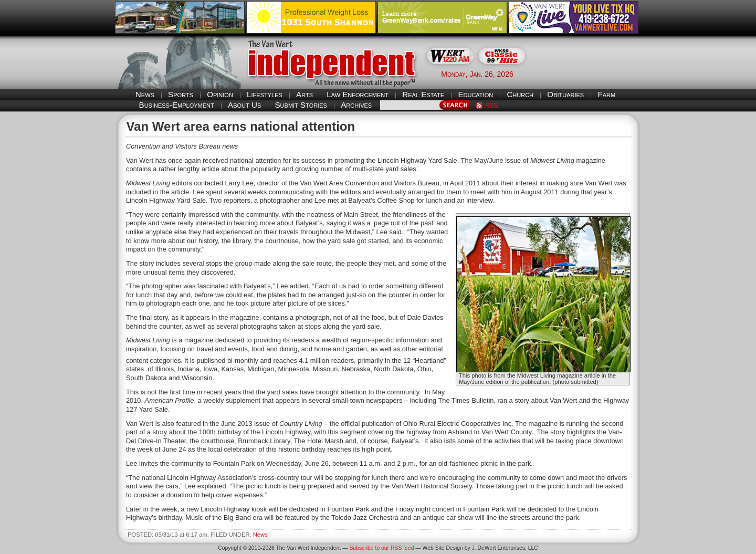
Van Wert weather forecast (589, 74)
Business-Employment (177, 105)
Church (520, 94)
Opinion (220, 94)
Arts (304, 94)
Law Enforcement (358, 94)
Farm (606, 94)
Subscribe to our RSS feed (381, 548)
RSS (492, 106)
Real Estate (423, 94)
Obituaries (565, 94)
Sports (181, 94)
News (145, 94)
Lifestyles (265, 94)
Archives (356, 105)
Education (475, 94)
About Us (244, 105)
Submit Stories (301, 105)
